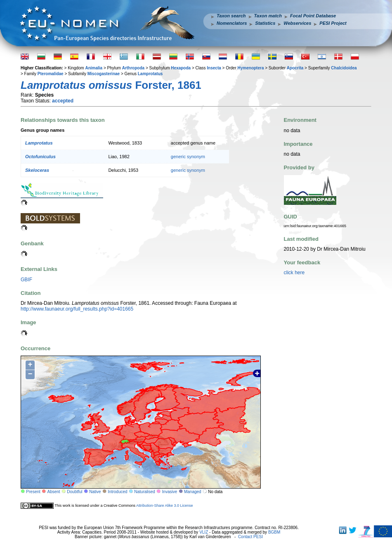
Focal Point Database (313, 16)
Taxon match (268, 16)
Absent (54, 492)
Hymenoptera (251, 68)
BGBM (274, 532)
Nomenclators (232, 23)
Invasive (170, 492)
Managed (193, 492)
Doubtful (74, 492)
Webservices (297, 23)
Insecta (214, 68)
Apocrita (295, 68)
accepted (63, 101)
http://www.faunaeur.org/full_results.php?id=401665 (77, 309)
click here (294, 273)
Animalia (94, 68)
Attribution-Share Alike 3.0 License (165, 506)
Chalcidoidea (344, 68)
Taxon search (231, 16)
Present (33, 492)
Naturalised (145, 492)
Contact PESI (250, 537)
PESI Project (333, 23)
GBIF (26, 280)
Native (95, 492)
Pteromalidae (51, 74)
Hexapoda (181, 68)
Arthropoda (133, 68)
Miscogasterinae (104, 74)
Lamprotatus (150, 74)
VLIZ (204, 532)
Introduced (117, 492)
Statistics (265, 23)
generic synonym (188, 157)
